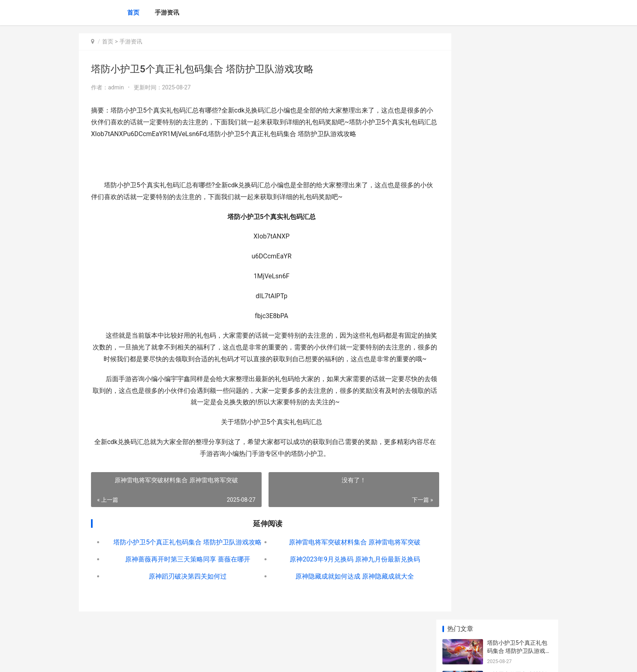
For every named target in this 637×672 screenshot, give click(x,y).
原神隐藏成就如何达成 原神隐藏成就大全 (338, 588)
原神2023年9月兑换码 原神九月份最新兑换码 (337, 571)
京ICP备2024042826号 (189, 659)
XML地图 (225, 659)
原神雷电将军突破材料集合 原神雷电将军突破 (338, 554)
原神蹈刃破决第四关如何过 (182, 588)
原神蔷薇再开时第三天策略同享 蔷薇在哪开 (182, 571)
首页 (133, 13)
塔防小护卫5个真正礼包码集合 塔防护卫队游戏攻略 (182, 554)
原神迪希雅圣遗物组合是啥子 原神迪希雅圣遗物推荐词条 (519, 314)
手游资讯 (167, 13)
